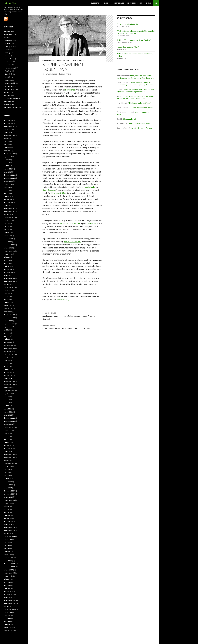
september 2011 (9, 427)
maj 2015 (7, 300)
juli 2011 (7, 433)
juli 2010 (7, 470)
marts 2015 (8, 306)
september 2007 (9, 573)
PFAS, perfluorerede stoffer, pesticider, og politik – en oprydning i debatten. (136, 32)
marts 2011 (8, 445)
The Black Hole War (72, 242)
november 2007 (9, 567)
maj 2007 (7, 585)
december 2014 (9, 315)
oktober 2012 (8, 388)
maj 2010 (7, 476)
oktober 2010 (8, 461)
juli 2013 (7, 360)
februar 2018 (8, 202)
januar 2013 (8, 379)
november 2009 (9, 494)
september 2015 (9, 287)
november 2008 (9, 530)
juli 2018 (7, 187)
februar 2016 (8, 272)
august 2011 (8, 430)
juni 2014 (7, 333)
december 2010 (9, 454)
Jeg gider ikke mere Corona (140, 123)
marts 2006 (8, 628)
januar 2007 (8, 597)
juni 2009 (7, 509)
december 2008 (9, 527)
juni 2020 (7, 142)
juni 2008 (7, 546)
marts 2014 (8, 342)
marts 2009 (8, 518)
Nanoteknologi (10, 68)
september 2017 (9, 218)
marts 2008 (8, 555)
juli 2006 (7, 615)
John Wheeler (90, 187)
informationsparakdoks (70, 223)
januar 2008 (8, 561)
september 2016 (9, 251)
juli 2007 (7, 579)
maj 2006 (7, 622)
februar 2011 (8, 448)
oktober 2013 (8, 351)
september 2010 (9, 464)
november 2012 (9, 385)
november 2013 (9, 348)
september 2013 (9, 354)
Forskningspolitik (10, 83)
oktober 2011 (8, 424)
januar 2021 (8, 132)
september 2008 (9, 536)
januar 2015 (8, 312)
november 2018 (9, 178)
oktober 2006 (8, 606)
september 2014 (9, 324)
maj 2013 (7, 366)
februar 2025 (8, 120)
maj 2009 (7, 512)
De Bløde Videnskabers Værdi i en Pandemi (134, 40)
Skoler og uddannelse (11, 107)
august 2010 (8, 467)
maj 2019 (7, 163)
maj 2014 (7, 336)
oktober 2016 (8, 248)
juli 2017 (7, 224)
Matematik (9, 62)
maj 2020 (7, 145)
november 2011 (9, 421)
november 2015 (9, 281)
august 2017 (8, 221)
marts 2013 (8, 372)
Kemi (7, 56)
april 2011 (7, 442)
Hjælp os (107, 3)
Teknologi (8, 74)
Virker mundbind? (129, 119)
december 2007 (9, 564)
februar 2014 (8, 345)
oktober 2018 (8, 181)
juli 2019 (7, 160)
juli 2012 (7, 397)
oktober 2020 (8, 139)
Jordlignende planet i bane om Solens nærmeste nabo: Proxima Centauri (72, 316)
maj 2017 (7, 230)
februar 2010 (8, 485)
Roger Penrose (49, 190)
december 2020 (9, 135)
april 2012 (7, 406)
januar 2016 (8, 275)
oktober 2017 (8, 214)
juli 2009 (7, 506)
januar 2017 (8, 242)
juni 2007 (7, 582)
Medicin (8, 65)
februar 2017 (8, 239)
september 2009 (9, 500)
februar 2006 (8, 631)
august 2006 (8, 612)
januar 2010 (8, 488)
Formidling (8, 77)
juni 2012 (7, 400)
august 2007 (8, 576)
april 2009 (7, 515)
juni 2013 (7, 363)
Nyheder (7, 95)
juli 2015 (7, 293)
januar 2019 (8, 172)
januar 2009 (8, 524)
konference (70, 90)
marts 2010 (8, 482)
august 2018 (8, 184)
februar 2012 (8, 412)
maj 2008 (7, 549)
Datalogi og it (9, 47)
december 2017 (9, 208)
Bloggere (95, 3)
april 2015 (7, 303)
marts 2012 (8, 409)
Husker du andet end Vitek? (128, 47)
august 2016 (8, 254)
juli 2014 (7, 330)
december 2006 (9, 600)
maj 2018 (7, 193)
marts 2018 (8, 199)
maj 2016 (7, 263)
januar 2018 (8, 205)
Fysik (81, 60)
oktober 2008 (8, 533)
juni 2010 (7, 473)
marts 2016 (8, 269)
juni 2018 (7, 190)
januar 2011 (8, 451)
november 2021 (9, 126)
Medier (6, 92)
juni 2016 (7, 260)
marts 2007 (8, 591)
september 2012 (9, 391)
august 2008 (8, 540)
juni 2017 (7, 227)
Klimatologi (9, 59)
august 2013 (8, 357)
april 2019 (7, 166)
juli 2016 (7, 257)
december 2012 (9, 382)
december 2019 (9, 154)
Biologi (7, 44)
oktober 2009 (8, 497)
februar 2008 (8, 558)
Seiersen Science (10, 104)
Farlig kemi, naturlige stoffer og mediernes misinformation (72, 326)
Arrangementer (61, 60)
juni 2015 (7, 296)
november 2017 (9, 211)
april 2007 (7, 588)
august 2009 (8, 503)
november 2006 (9, 603)
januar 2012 (8, 415)
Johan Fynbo (66, 74)
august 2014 (8, 327)
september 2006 (9, 609)
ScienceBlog (10, 3)
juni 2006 (7, 618)
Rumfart (8, 71)
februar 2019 (8, 169)
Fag (5, 38)
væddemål (91, 223)
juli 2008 (7, 543)
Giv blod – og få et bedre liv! (128, 24)
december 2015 (9, 278)
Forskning (7, 80)
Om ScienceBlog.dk (134, 3)
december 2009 (9, 491)
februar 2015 (8, 309)
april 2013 (7, 369)
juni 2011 (7, 436)
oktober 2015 (8, 284)
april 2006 (7, 625)
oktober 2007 (8, 570)
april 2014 (7, 339)
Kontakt (148, 3)
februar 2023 (8, 123)
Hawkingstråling (59, 193)
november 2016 (9, 245)
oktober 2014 (8, 321)
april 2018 (7, 196)
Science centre (9, 101)
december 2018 (9, 175)
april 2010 (7, 479)
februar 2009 (8, 521)
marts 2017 (8, 236)
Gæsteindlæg (119, 3)
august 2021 (8, 129)
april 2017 (7, 233)
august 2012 (8, 394)
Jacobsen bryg (63, 299)
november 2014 (9, 318)
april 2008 (7, 552)
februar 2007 (8, 594)
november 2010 (9, 457)
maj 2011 (7, 439)
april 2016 (7, 266)
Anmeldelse (48, 60)
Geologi (8, 53)
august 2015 (8, 290)
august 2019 (8, 157)
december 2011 (9, 418)
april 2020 (7, 148)
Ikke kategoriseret (10, 89)
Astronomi (73, 60)
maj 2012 (7, 403)
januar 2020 (8, 151)
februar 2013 (8, 375)
